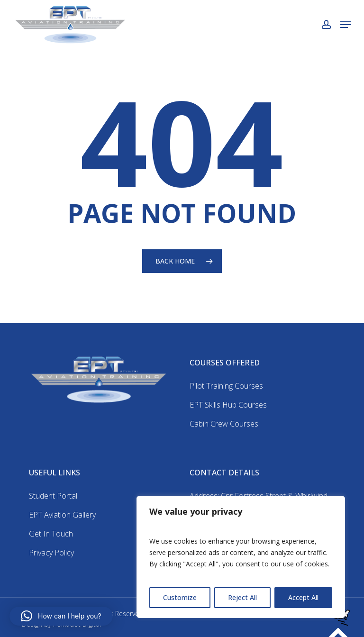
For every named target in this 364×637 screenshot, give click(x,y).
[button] (346, 25)
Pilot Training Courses (226, 386)
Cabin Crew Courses (224, 424)
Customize (180, 597)
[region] (241, 557)
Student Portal (53, 496)
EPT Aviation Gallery (62, 515)
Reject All (242, 597)
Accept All (303, 597)
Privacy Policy (51, 553)
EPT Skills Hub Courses (228, 405)
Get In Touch (51, 534)
